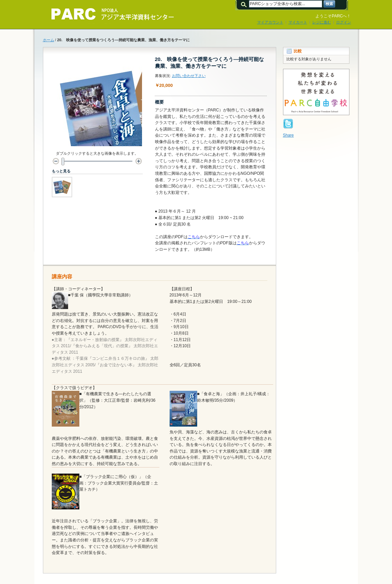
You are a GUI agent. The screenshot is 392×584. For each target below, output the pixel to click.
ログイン (344, 22)
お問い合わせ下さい (189, 76)
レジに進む (322, 22)
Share (288, 135)
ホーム (49, 40)
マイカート (298, 22)
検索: (245, 4)
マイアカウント (270, 22)
